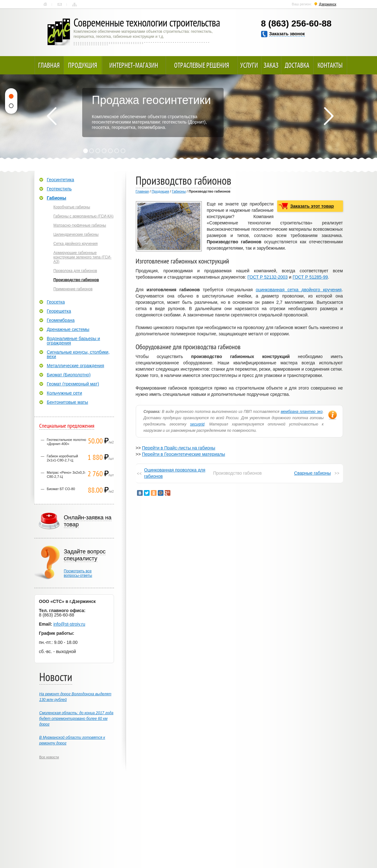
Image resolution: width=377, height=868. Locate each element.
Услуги (249, 65)
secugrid (197, 424)
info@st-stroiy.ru (69, 624)
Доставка (297, 65)
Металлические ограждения (76, 366)
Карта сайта (74, 4)
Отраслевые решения (202, 65)
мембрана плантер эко (302, 412)
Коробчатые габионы (72, 207)
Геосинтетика (61, 180)
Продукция (83, 65)
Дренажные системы (68, 329)
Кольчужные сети (65, 393)
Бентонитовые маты (68, 402)
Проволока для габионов (75, 271)
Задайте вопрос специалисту (85, 555)
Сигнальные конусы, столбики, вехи (78, 354)
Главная (45, 4)
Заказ (271, 65)
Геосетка (56, 302)
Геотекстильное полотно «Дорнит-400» (67, 442)
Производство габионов (76, 280)
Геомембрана (61, 320)
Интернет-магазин (134, 65)
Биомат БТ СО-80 (61, 489)
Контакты (60, 4)
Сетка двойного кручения (76, 244)
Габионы (179, 191)
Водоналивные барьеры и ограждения (74, 341)
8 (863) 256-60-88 (296, 23)
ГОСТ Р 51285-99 (310, 277)
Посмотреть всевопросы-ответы (78, 573)
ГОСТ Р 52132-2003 (268, 277)
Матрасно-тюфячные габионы (80, 225)
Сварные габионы (312, 473)
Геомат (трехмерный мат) (73, 384)
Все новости (49, 757)
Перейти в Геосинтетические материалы (184, 454)
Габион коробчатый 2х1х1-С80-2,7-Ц (63, 458)
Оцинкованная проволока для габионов (175, 473)
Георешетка (59, 311)
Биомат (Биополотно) (69, 375)
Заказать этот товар (312, 206)
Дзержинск (328, 4)
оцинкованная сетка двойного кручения (299, 290)
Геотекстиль (59, 189)
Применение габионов (73, 289)
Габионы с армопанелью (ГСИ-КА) (84, 216)
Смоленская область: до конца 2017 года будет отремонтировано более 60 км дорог (76, 719)
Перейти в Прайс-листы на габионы (179, 448)
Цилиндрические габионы (76, 234)
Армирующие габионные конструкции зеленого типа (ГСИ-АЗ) (83, 257)
